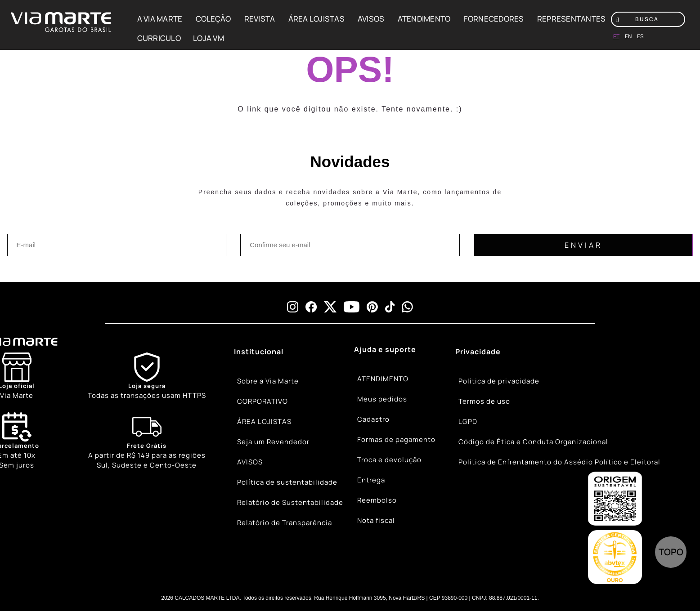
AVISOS (371, 19)
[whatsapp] (407, 307)
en (628, 36)
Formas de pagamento (396, 439)
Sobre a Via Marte (268, 381)
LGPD (468, 421)
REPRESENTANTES (572, 19)
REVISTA (260, 19)
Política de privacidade (499, 381)
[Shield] (147, 377)
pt (616, 36)
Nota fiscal (376, 520)
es (640, 36)
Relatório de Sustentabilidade (290, 502)
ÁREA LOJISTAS (316, 19)
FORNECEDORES (494, 19)
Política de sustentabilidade (287, 482)
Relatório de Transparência (285, 523)
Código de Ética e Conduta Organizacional (533, 442)
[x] (330, 307)
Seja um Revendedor (273, 442)
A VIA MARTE (160, 19)
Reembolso (377, 500)
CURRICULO (159, 38)
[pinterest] (372, 307)
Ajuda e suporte (385, 349)
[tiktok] (390, 307)
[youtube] (352, 307)
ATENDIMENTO (424, 19)
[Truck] (147, 442)
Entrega (371, 480)
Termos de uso (484, 401)
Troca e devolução (389, 460)
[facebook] (311, 307)
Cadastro (373, 419)
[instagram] (293, 307)
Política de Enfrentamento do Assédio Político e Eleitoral (559, 462)
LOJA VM (209, 38)
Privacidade (478, 352)
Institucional (259, 352)
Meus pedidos (382, 399)
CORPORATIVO (262, 401)
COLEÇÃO (213, 19)
